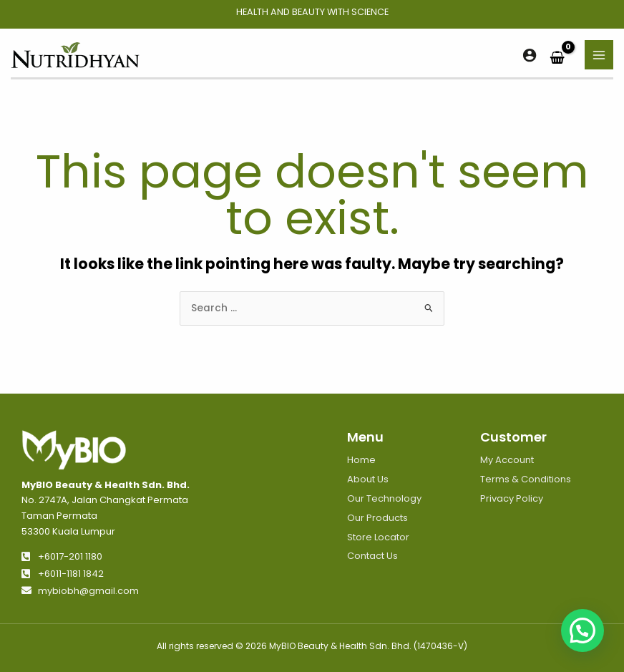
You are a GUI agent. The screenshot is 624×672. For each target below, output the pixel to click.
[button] (582, 630)
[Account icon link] (530, 55)
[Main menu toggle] (599, 55)
